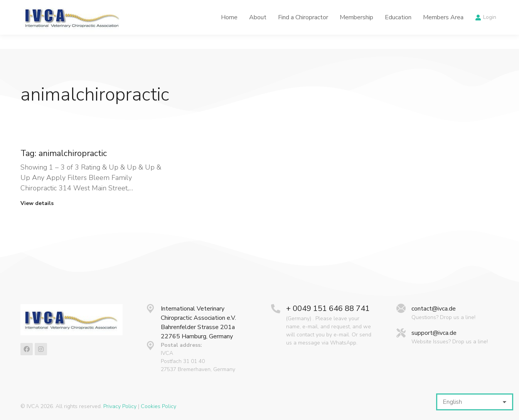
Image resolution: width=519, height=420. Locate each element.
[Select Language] (475, 402)
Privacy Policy (120, 406)
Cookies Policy (158, 406)
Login (486, 32)
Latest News (331, 7)
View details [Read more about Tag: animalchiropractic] (37, 203)
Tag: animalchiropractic (64, 153)
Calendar (375, 7)
